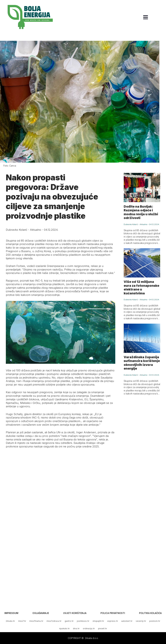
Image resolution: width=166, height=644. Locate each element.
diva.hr (76, 628)
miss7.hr (22, 621)
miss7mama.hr (36, 621)
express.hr (113, 621)
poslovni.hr (155, 621)
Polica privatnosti (113, 613)
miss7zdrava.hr (54, 621)
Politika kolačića (150, 613)
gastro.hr (69, 621)
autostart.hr (127, 621)
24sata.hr (10, 621)
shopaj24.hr (98, 621)
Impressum (11, 613)
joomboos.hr (83, 621)
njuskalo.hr (64, 628)
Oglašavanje (41, 613)
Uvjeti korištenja (75, 613)
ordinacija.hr (89, 628)
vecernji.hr (141, 621)
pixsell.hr (103, 628)
